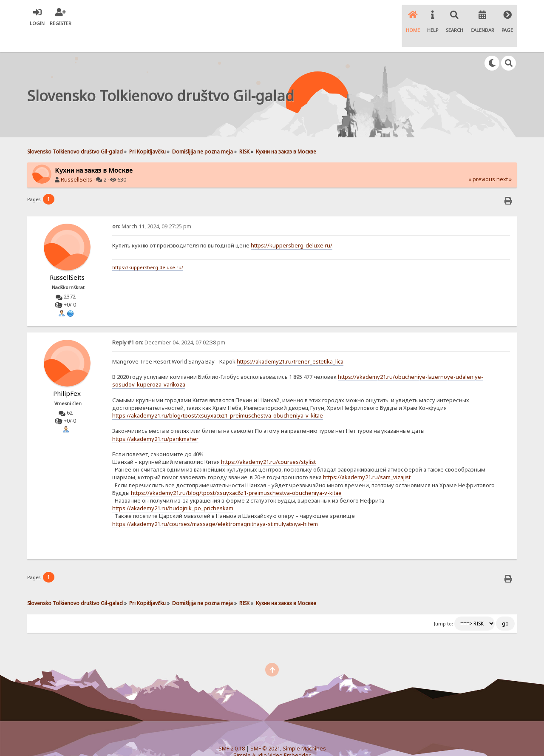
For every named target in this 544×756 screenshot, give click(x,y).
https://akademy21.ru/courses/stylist (268, 441)
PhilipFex (67, 372)
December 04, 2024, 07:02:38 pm (169, 322)
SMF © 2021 (265, 728)
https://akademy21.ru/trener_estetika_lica (290, 341)
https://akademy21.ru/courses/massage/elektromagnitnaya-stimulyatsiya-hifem (215, 503)
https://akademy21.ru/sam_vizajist (367, 457)
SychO (298, 742)
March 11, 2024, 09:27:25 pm (152, 206)
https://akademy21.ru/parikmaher (155, 418)
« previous (482, 159)
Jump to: (443, 603)
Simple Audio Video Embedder (272, 735)
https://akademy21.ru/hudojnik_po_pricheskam (173, 488)
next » (504, 159)
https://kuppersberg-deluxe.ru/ (292, 225)
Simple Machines (304, 728)
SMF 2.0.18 (232, 728)
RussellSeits (76, 159)
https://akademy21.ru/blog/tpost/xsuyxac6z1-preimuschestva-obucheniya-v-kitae (218, 395)
